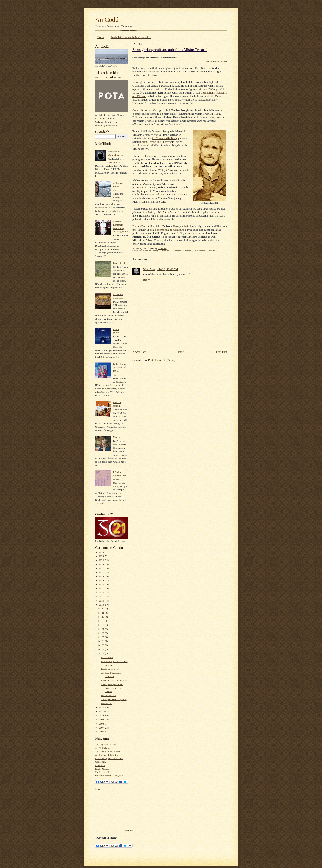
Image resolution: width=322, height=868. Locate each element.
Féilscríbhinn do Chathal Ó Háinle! (119, 367)
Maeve (116, 437)
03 (103, 645)
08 (103, 625)
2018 (102, 584)
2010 (102, 716)
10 (103, 617)
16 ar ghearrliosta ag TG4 (114, 699)
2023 (102, 564)
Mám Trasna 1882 (152, 142)
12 (103, 609)
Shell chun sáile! (103, 772)
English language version (216, 61)
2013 (102, 605)
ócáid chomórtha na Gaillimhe (167, 230)
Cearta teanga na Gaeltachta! (109, 758)
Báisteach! (106, 703)
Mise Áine (100, 765)
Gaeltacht (176, 251)
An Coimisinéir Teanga (149, 251)
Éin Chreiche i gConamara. (115, 680)
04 (103, 641)
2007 (102, 728)
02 (103, 649)
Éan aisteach (119, 263)
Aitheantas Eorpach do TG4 (118, 186)
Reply (146, 280)
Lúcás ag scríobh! (110, 669)
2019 (102, 580)
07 (103, 629)
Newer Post (139, 352)
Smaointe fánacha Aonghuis (109, 776)
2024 (102, 560)
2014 (102, 601)
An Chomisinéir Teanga (165, 138)
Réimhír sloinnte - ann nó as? (120, 475)
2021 (102, 572)
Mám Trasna (199, 251)
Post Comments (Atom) (162, 360)
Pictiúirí (211, 251)
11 (103, 613)
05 (103, 637)
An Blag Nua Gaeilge (106, 745)
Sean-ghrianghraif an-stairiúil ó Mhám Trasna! (112, 688)
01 (103, 653)
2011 (102, 711)
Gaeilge (166, 251)
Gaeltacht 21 (101, 762)
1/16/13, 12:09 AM (167, 269)
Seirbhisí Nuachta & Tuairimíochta (131, 37)
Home (101, 37)
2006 (102, 732)
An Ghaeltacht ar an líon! (108, 752)
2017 (102, 588)
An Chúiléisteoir (103, 748)
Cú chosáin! (107, 657)
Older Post (221, 352)
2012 (102, 707)
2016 (102, 593)
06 (103, 633)
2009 (102, 720)
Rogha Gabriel (102, 769)
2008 (102, 724)
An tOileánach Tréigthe (107, 755)
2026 (102, 552)
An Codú (107, 20)
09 (103, 621)
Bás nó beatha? (109, 695)
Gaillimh (187, 251)
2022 (102, 568)
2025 (102, 556)
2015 (102, 597)
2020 (102, 576)
